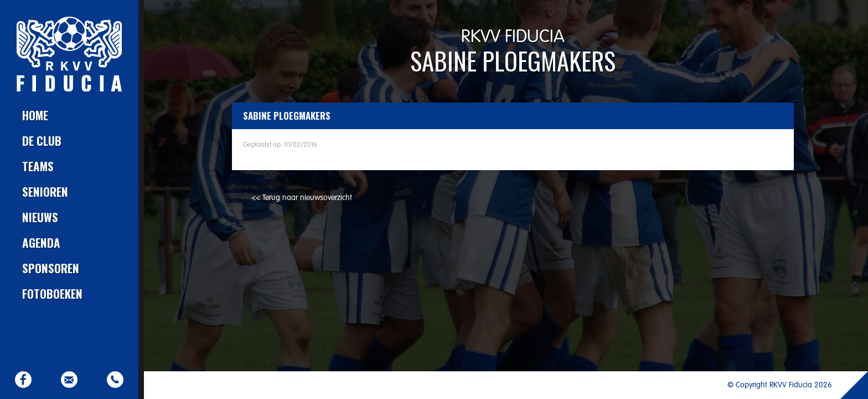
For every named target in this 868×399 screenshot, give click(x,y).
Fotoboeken (52, 293)
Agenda (41, 242)
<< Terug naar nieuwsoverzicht (302, 198)
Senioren (45, 191)
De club (42, 140)
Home (35, 115)
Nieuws (40, 217)
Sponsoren (51, 268)
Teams (38, 166)
